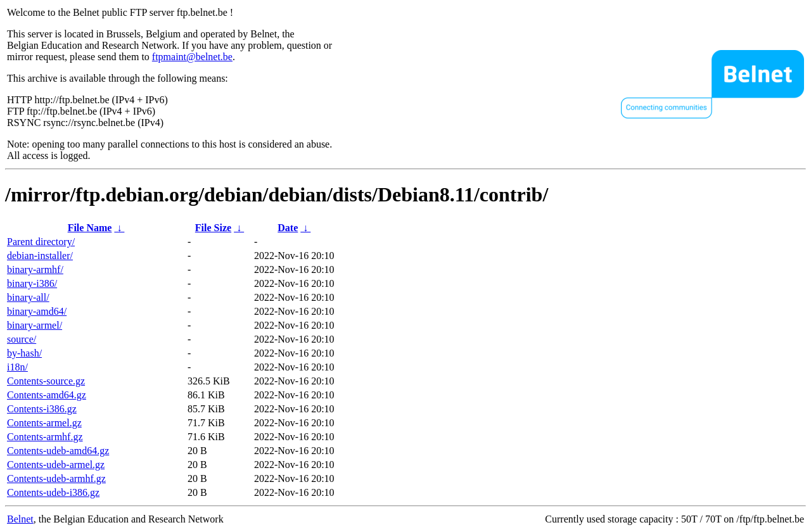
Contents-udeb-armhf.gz (56, 478)
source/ (22, 339)
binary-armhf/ (35, 269)
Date (288, 228)
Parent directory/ (41, 242)
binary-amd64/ (37, 311)
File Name (90, 228)
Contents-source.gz (46, 381)
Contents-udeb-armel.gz (56, 465)
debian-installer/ (40, 256)
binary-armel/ (35, 325)
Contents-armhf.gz (45, 437)
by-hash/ (24, 353)
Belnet (20, 519)
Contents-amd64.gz (47, 395)
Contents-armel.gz (44, 423)
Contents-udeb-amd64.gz (58, 451)
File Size (213, 228)
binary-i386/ (32, 283)
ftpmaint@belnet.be (192, 57)
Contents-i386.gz (42, 409)
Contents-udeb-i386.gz (53, 492)
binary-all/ (28, 297)
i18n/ (17, 367)
